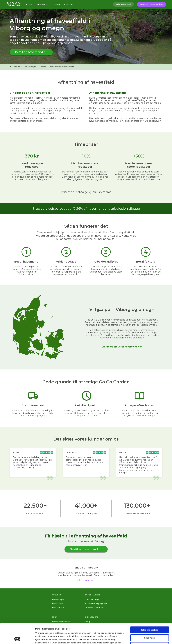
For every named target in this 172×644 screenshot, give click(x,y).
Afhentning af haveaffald (62, 67)
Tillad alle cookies (150, 611)
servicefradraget (54, 209)
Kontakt (69, 4)
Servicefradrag (92, 600)
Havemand (57, 604)
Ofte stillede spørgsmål (96, 604)
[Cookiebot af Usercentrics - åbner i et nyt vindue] (17, 639)
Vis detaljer (140, 639)
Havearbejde (30, 67)
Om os (56, 4)
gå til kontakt (86, 580)
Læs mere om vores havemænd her (122, 347)
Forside (15, 67)
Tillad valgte (150, 619)
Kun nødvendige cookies (150, 627)
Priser (29, 4)
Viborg (43, 67)
